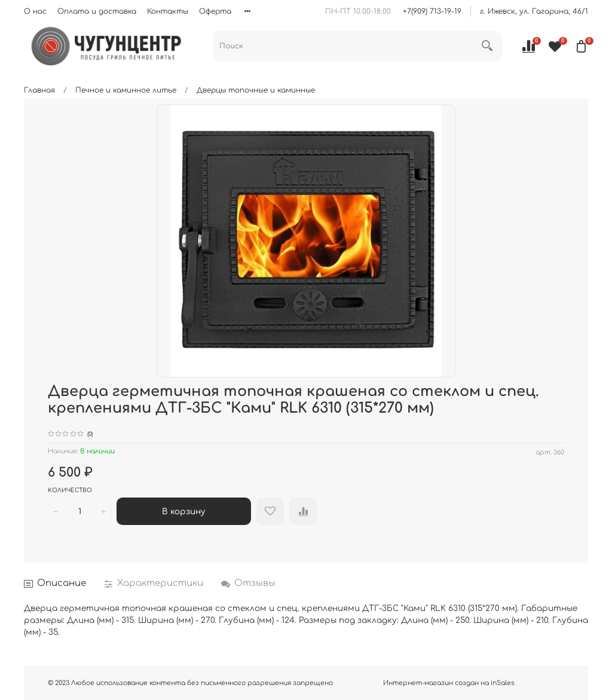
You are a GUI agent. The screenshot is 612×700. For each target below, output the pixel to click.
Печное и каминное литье (126, 90)
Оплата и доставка (97, 11)
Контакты (168, 11)
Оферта (215, 11)
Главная (39, 90)
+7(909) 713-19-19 (432, 11)
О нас (35, 11)
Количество (70, 490)
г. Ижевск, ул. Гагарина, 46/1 (534, 11)
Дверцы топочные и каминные (256, 90)
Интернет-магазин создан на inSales (449, 683)
